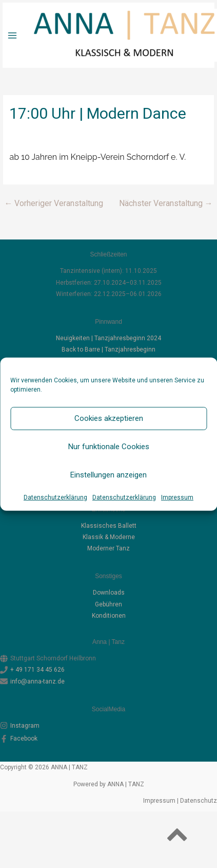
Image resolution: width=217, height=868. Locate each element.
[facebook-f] (108, 738)
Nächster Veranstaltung (166, 203)
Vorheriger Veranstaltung (54, 203)
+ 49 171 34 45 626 (37, 670)
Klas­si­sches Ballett (109, 526)
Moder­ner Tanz (108, 548)
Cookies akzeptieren (109, 418)
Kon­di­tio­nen (109, 616)
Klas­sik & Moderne (109, 537)
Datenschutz (199, 801)
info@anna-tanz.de (37, 681)
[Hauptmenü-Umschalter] (12, 35)
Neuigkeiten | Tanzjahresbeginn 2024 (108, 338)
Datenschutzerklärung (55, 497)
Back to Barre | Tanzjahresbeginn (108, 349)
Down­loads (109, 593)
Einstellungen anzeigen (108, 475)
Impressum (177, 497)
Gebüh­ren (108, 604)
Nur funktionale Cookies (109, 447)
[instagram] (108, 726)
